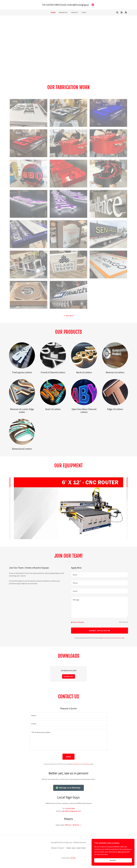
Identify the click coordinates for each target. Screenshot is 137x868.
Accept (113, 860)
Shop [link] (84, 12)
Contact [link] (75, 12)
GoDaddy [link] (73, 858)
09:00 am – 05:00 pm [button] (72, 825)
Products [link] (63, 12)
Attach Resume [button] (78, 622)
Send (68, 757)
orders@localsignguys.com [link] (71, 811)
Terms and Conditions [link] (76, 848)
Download (68, 676)
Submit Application (100, 631)
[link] (93, 5)
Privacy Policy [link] (106, 638)
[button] (126, 12)
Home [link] (53, 12)
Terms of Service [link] (117, 638)
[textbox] (100, 575)
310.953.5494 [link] (53, 5)
